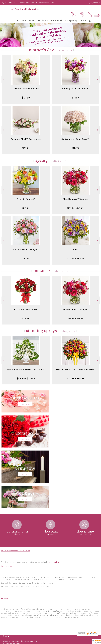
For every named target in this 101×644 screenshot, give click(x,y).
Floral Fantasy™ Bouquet (75, 199)
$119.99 (75, 148)
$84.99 (26, 148)
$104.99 (26, 98)
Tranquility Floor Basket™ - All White (26, 369)
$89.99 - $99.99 (75, 208)
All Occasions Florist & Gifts (25, 9)
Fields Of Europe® (26, 199)
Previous (3, 80)
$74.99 (75, 98)
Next (98, 80)
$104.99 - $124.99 (26, 378)
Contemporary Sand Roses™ (75, 139)
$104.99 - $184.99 (75, 378)
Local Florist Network (80, 642)
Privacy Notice (66, 642)
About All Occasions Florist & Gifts (16, 491)
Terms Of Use (54, 642)
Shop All (64, 50)
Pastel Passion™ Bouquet (26, 249)
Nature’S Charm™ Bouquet (26, 89)
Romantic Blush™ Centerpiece (26, 139)
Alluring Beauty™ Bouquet (75, 89)
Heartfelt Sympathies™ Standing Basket (75, 369)
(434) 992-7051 (10, 3)
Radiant (75, 249)
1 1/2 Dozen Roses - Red (26, 309)
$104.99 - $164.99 (75, 258)
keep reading (54, 502)
